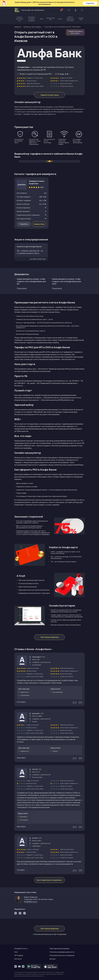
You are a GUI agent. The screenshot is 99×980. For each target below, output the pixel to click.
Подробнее (90, 3)
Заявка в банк (39, 224)
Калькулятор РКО (50, 19)
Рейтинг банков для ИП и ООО (70, 19)
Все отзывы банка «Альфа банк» (49, 880)
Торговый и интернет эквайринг (32, 19)
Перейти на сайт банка (50, 95)
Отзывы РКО (81, 19)
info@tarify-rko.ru (31, 902)
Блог (16, 952)
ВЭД (41, 19)
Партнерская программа (59, 949)
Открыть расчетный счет (19, 19)
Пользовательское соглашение (62, 955)
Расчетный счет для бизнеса (29, 10)
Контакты (18, 959)
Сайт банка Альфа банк (50, 637)
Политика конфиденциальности (62, 952)
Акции (60, 19)
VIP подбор (19, 955)
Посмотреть (22, 288)
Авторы (52, 959)
